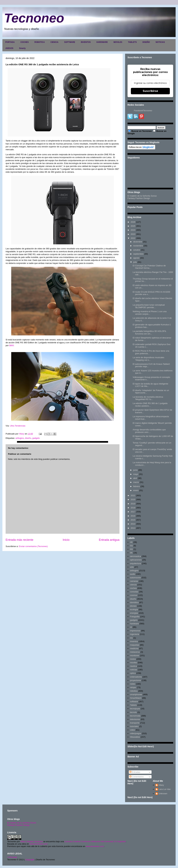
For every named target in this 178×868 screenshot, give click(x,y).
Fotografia (135, 617)
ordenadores (136, 677)
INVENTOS (86, 42)
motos (133, 659)
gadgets (36, 438)
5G (131, 546)
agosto (136, 258)
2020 (133, 499)
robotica (134, 691)
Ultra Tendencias (18, 426)
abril (135, 478)
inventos (134, 641)
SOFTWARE (70, 42)
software (134, 702)
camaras (134, 581)
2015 (133, 520)
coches (133, 588)
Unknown (163, 794)
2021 (133, 495)
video (133, 730)
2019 (133, 504)
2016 (133, 516)
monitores (135, 655)
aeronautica (136, 556)
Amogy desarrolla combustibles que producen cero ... (149, 431)
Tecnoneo (34, 18)
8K (131, 553)
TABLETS (132, 42)
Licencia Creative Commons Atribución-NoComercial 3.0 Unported (95, 841)
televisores (135, 719)
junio (135, 470)
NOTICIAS (160, 42)
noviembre (138, 246)
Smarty (22, 48)
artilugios (20, 438)
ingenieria (135, 634)
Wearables (135, 737)
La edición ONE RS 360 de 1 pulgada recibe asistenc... (150, 405)
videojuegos (136, 733)
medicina (134, 648)
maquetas (135, 645)
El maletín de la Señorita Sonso (142, 196)
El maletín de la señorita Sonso (22, 823)
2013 (133, 528)
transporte (135, 723)
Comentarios (137, 777)
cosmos (134, 595)
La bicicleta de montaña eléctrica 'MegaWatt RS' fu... (148, 398)
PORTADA (10, 42)
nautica (133, 666)
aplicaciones (136, 560)
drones (133, 606)
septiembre (138, 254)
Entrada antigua (109, 540)
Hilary (161, 785)
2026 (133, 222)
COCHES (24, 42)
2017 (133, 512)
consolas (134, 592)
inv (131, 638)
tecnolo (133, 712)
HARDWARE (102, 42)
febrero (137, 486)
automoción (135, 578)
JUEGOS (9, 48)
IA (131, 627)
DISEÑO (146, 42)
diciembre (138, 242)
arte (132, 567)
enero (136, 490)
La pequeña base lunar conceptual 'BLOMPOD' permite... (149, 306)
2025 (133, 226)
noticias (134, 670)
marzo (136, 482)
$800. (12, 345)
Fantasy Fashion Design (139, 198)
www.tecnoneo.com (39, 844)
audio (133, 574)
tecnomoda (135, 716)
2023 (133, 234)
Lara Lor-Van (165, 789)
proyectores (136, 680)
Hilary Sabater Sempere (32, 841)
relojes (133, 687)
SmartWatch (136, 698)
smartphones (136, 694)
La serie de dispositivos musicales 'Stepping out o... (148, 359)
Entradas (135, 772)
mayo (136, 474)
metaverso (135, 652)
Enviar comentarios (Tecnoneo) (33, 546)
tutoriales (134, 726)
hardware (134, 624)
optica (133, 673)
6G (131, 549)
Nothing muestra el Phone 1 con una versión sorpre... (150, 313)
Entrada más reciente (19, 540)
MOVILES (118, 42)
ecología (134, 609)
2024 (133, 230)
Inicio (66, 540)
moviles (134, 663)
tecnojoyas (135, 709)
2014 (133, 524)
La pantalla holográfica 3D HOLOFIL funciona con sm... (149, 332)
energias (134, 613)
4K (131, 542)
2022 (133, 238)
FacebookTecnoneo (143, 111)
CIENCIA (54, 42)
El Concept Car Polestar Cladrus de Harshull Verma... (149, 267)
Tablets (133, 705)
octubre (137, 250)
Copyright (30, 860)
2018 (133, 508)
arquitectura (136, 563)
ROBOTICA (40, 42)
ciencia (133, 585)
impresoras (135, 631)
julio (135, 262)
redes (133, 684)
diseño (28, 438)
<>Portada (12, 857)
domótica (134, 602)
